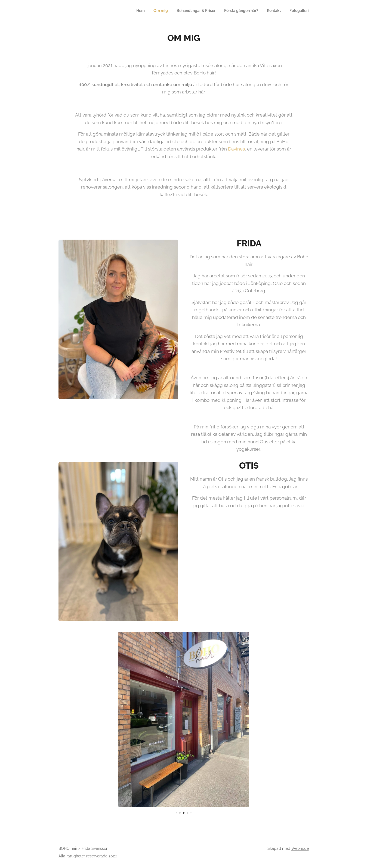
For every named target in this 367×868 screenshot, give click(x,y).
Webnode (300, 848)
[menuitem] (267, 11)
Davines (236, 149)
